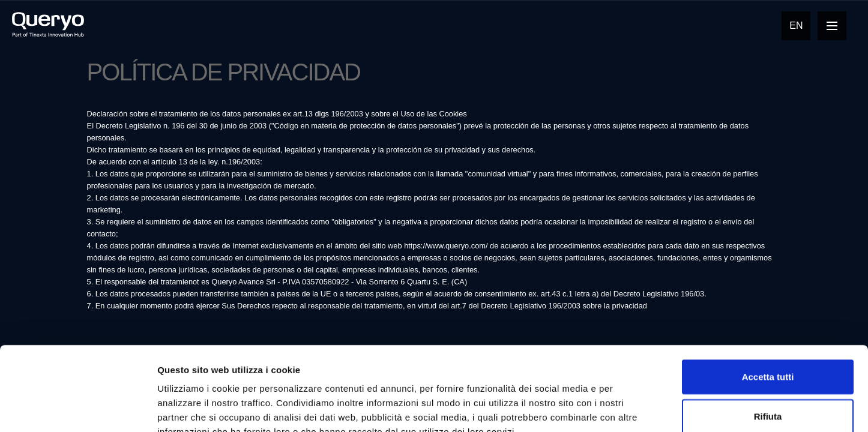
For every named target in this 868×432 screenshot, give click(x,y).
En (796, 25)
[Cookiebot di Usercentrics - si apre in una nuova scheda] (78, 409)
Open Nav (836, 25)
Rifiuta (768, 344)
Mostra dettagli (631, 408)
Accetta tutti (768, 304)
